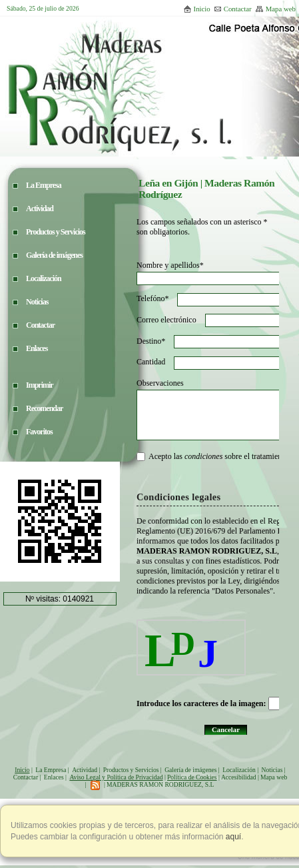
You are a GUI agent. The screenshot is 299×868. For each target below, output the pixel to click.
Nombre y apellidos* (170, 265)
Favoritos (39, 432)
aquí (233, 837)
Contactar (233, 9)
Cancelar (226, 729)
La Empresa (51, 770)
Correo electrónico (166, 320)
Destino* (151, 341)
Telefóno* (152, 298)
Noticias (272, 770)
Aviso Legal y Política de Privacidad (116, 777)
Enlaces (54, 777)
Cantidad (151, 362)
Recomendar (44, 408)
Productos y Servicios (131, 770)
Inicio (197, 9)
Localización (239, 770)
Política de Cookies (192, 777)
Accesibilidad (239, 777)
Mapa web (275, 9)
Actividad (85, 770)
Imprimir (40, 385)
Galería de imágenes (190, 770)
